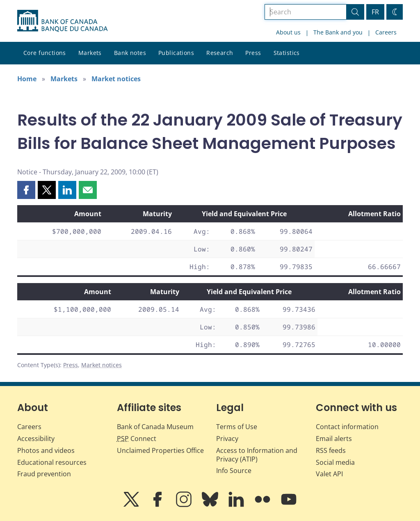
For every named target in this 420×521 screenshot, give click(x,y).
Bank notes (130, 53)
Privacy (227, 439)
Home (27, 79)
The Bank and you (338, 32)
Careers (386, 32)
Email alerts (334, 439)
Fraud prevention (44, 474)
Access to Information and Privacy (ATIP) (257, 455)
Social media (335, 462)
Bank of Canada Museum (155, 427)
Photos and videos (46, 450)
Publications (176, 53)
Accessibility (36, 439)
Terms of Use (237, 427)
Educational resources (52, 462)
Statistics (287, 53)
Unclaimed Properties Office (160, 450)
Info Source (234, 471)
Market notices (116, 79)
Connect (137, 439)
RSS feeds (331, 450)
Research (220, 53)
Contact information (347, 427)
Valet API (329, 474)
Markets (90, 53)
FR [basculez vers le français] (375, 12)
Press (253, 53)
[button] (26, 190)
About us (288, 32)
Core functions (45, 53)
